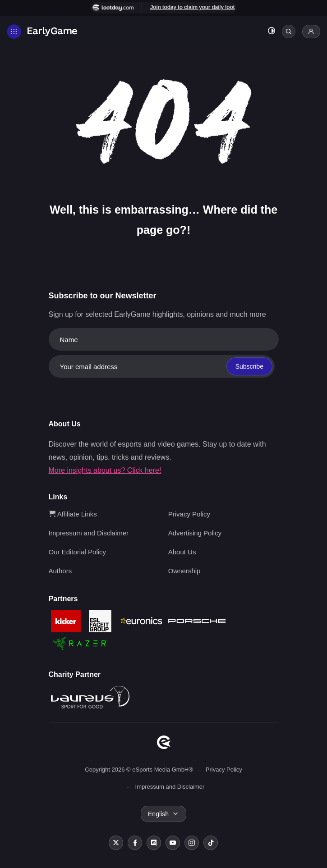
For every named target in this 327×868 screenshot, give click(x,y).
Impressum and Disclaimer (89, 533)
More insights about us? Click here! (105, 470)
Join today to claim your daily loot (193, 7)
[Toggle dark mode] (272, 32)
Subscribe (249, 366)
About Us (182, 552)
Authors (60, 571)
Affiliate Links (73, 514)
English (158, 814)
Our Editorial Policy (78, 552)
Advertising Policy (195, 533)
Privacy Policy (189, 514)
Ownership (184, 571)
